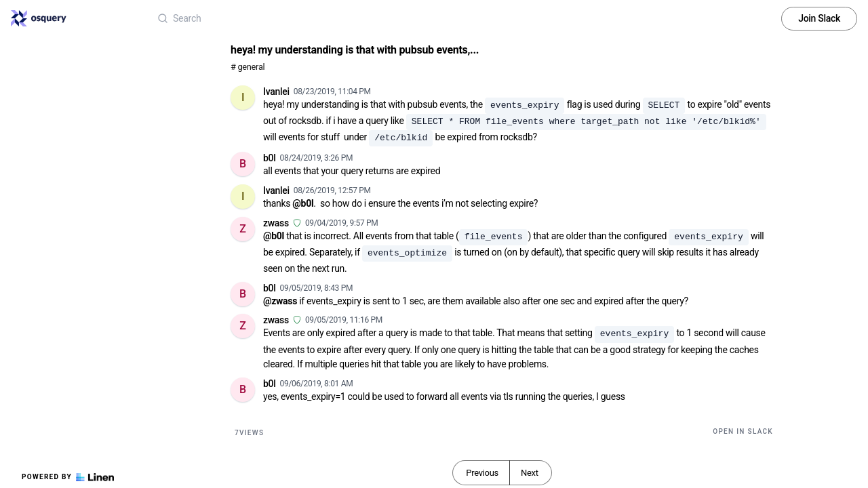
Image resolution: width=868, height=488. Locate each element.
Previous (482, 473)
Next (530, 473)
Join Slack (819, 18)
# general (248, 67)
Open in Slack (743, 431)
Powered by (68, 477)
